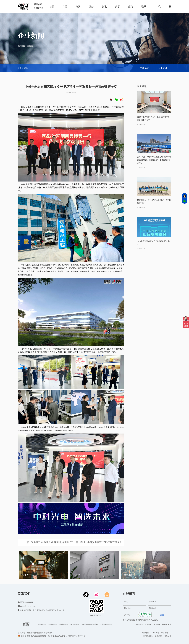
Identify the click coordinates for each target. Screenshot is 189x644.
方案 (78, 7)
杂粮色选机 (53, 624)
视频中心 (148, 624)
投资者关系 (167, 624)
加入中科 (157, 624)
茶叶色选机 (64, 624)
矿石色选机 (75, 624)
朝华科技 (82, 636)
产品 (65, 7)
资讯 (104, 7)
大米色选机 (42, 624)
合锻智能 (164, 633)
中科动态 (145, 68)
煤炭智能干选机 (106, 624)
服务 (91, 7)
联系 (144, 7)
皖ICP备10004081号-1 (57, 636)
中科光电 (156, 633)
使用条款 (158, 636)
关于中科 (140, 624)
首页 (52, 7)
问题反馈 (168, 636)
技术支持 (72, 636)
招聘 (131, 7)
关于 (117, 7)
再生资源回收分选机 (90, 624)
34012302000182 (39, 636)
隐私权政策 (148, 636)
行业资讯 (162, 68)
